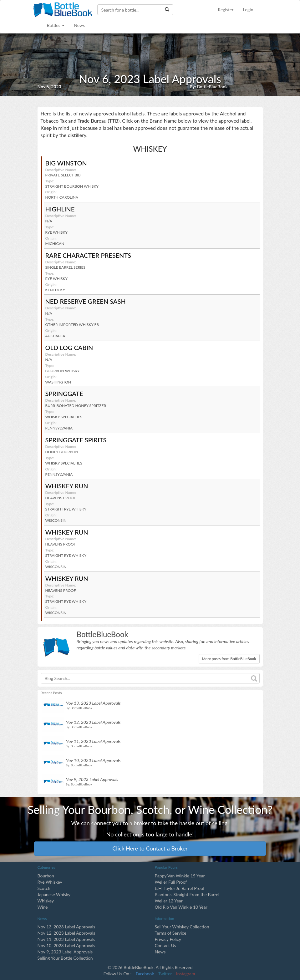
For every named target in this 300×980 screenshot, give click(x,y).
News (79, 25)
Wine (43, 907)
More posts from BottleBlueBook (229, 659)
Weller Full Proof (171, 882)
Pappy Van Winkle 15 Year (180, 876)
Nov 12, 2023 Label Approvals (66, 933)
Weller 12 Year (169, 901)
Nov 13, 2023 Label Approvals (66, 927)
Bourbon (46, 876)
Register (226, 10)
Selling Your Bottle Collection (65, 958)
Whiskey (46, 901)
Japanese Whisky (54, 894)
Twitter (165, 974)
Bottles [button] (56, 25)
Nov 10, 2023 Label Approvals (66, 945)
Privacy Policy (168, 939)
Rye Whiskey (50, 882)
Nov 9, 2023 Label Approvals (65, 952)
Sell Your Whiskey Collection (182, 927)
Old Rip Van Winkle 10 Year (181, 907)
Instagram (186, 974)
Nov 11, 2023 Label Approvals (66, 939)
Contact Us (165, 945)
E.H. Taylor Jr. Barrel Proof (180, 888)
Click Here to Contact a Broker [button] (150, 848)
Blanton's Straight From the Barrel (187, 894)
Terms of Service (171, 933)
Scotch (44, 888)
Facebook (145, 974)
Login (248, 10)
